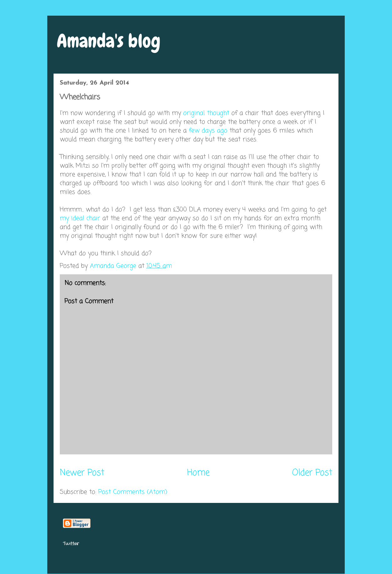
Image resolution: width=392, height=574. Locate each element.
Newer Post (82, 473)
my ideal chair (80, 218)
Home (198, 473)
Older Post (312, 473)
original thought (206, 113)
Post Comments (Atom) (133, 492)
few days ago (208, 131)
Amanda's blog (109, 41)
